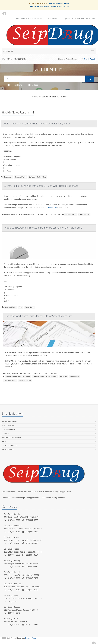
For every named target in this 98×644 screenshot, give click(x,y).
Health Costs (75, 376)
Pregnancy (8, 177)
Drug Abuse (30, 307)
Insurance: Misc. (10, 380)
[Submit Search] (90, 79)
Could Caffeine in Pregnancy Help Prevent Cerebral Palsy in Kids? (37, 124)
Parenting (64, 376)
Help (30, 19)
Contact (5, 433)
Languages (21, 19)
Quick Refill (69, 19)
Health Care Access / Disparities (18, 376)
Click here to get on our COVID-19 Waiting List (49, 6)
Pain (21, 307)
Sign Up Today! (83, 19)
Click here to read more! (58, 4)
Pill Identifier (39, 19)
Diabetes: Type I (25, 380)
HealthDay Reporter (12, 156)
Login (93, 19)
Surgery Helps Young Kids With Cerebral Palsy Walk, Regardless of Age (41, 186)
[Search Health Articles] (45, 79)
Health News (15, 85)
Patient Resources (73, 59)
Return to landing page (12, 437)
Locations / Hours (55, 19)
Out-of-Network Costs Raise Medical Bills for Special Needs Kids (39, 316)
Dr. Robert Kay (51, 208)
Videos (33, 85)
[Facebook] (4, 14)
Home (61, 59)
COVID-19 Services (9, 429)
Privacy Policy (8, 449)
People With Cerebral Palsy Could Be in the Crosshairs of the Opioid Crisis (43, 228)
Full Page (7, 171)
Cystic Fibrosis (52, 376)
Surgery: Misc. (70, 214)
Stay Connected (8, 425)
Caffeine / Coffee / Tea (37, 177)
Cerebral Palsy (21, 177)
